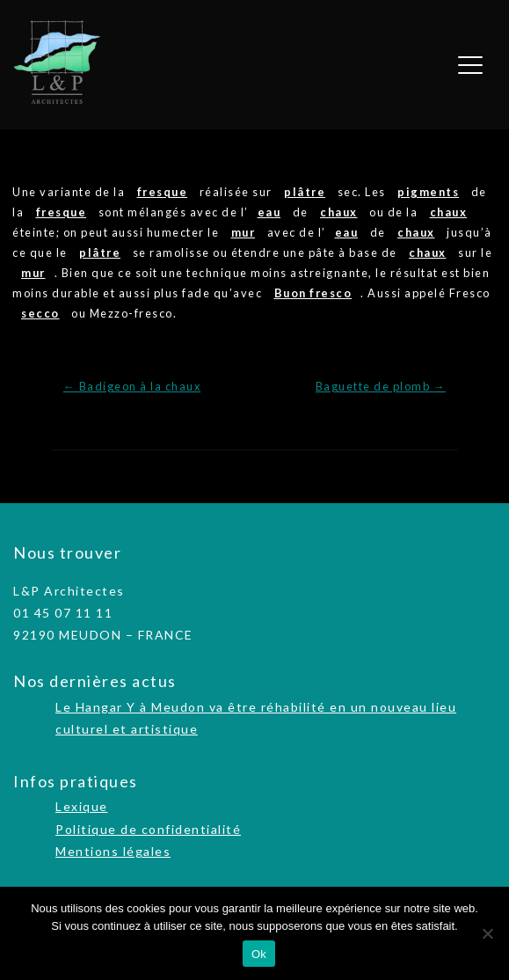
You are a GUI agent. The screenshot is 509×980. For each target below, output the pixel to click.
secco (40, 313)
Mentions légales (113, 851)
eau (269, 212)
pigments (428, 192)
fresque (163, 192)
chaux (339, 212)
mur (244, 232)
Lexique (82, 806)
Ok (259, 954)
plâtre (305, 192)
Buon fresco (313, 293)
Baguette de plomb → (381, 386)
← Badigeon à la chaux (132, 386)
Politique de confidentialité (148, 829)
